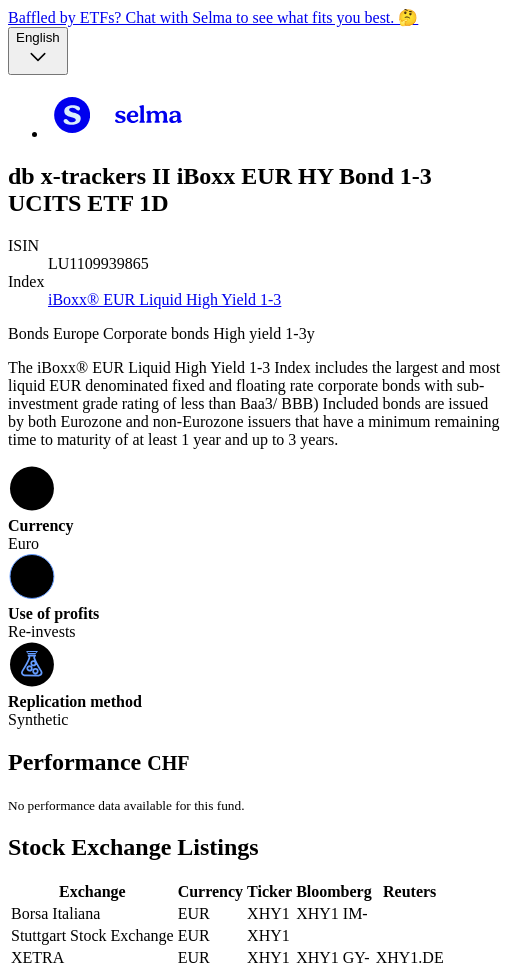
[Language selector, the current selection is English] (38, 51)
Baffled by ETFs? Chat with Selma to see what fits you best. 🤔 (213, 17)
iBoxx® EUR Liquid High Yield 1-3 (164, 299)
